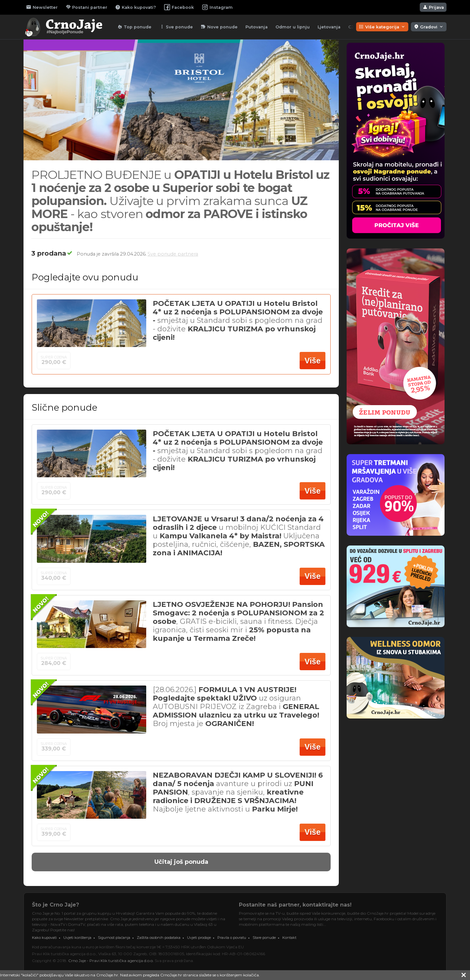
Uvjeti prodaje (199, 938)
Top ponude (134, 27)
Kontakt (289, 938)
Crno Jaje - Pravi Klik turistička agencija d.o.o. (111, 961)
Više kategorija (382, 27)
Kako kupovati (44, 938)
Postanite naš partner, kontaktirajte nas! (295, 905)
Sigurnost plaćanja (114, 938)
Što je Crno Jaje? (55, 905)
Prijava (433, 7)
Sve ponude (176, 27)
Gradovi (429, 27)
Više (313, 361)
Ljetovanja (329, 27)
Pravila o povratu (232, 938)
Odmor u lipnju (293, 27)
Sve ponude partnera (173, 254)
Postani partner (86, 7)
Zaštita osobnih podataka (159, 938)
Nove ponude (219, 27)
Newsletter (42, 7)
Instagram (217, 7)
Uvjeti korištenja (77, 938)
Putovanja (257, 27)
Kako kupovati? (136, 7)
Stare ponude (264, 938)
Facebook (179, 7)
